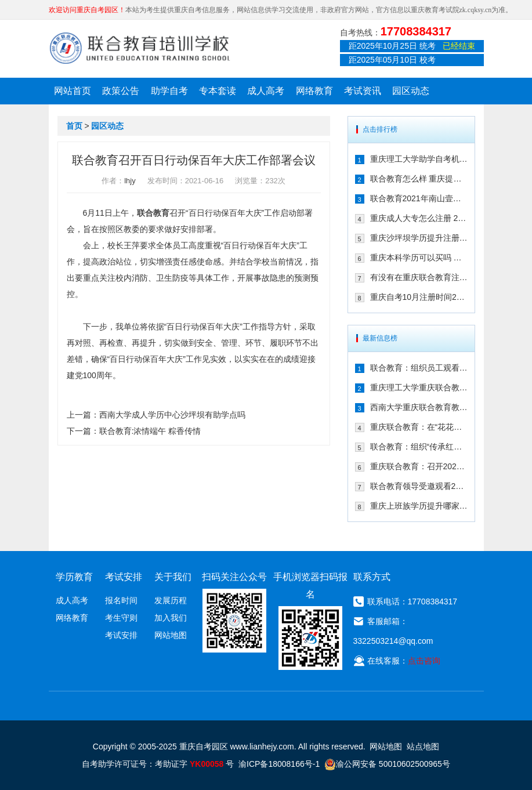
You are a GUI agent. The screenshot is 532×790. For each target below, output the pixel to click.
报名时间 (121, 600)
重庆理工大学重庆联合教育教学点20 (419, 387)
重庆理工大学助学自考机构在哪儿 (419, 159)
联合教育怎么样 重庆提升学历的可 (419, 179)
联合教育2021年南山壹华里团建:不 (419, 198)
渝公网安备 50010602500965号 (387, 764)
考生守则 (121, 618)
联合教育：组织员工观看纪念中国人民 (419, 368)
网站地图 (171, 635)
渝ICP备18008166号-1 (279, 764)
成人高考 (266, 91)
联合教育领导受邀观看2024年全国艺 (419, 486)
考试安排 (121, 635)
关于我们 (173, 577)
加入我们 (171, 618)
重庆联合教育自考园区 (140, 48)
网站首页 (73, 91)
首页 (74, 126)
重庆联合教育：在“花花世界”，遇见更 (419, 427)
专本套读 (218, 91)
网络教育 (314, 91)
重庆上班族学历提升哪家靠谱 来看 (419, 506)
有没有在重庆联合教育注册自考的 (419, 277)
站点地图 (423, 746)
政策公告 (121, 91)
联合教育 (153, 213)
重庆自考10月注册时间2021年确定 (419, 297)
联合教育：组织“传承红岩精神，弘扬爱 (419, 447)
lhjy (130, 181)
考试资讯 (363, 91)
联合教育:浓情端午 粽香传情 (150, 431)
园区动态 (411, 91)
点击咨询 (424, 661)
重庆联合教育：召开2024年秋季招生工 (419, 466)
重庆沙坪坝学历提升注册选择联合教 (419, 238)
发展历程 (171, 600)
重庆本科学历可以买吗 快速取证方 (419, 258)
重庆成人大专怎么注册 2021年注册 (419, 218)
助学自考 (169, 91)
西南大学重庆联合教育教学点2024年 (419, 407)
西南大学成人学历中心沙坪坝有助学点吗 (172, 415)
